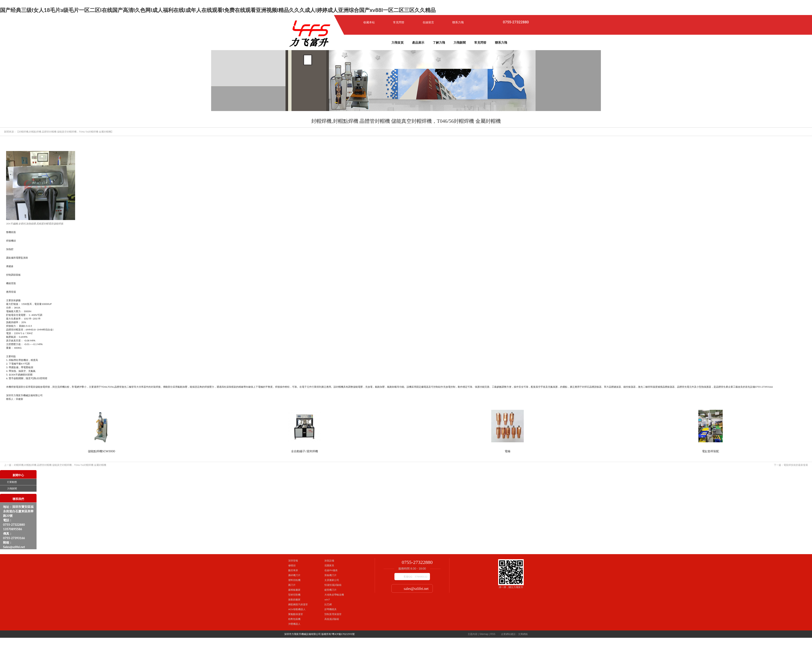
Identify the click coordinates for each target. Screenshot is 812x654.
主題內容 (473, 634)
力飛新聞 (460, 43)
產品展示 (418, 43)
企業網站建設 (508, 634)
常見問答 (399, 22)
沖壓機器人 (294, 624)
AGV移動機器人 (297, 609)
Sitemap (484, 634)
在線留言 (428, 22)
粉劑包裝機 (294, 619)
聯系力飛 (458, 22)
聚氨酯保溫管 (296, 614)
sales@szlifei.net (416, 589)
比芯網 (328, 604)
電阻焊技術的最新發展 (791, 465)
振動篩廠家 (294, 599)
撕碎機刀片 (294, 575)
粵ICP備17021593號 (343, 634)
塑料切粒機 (294, 580)
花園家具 (329, 565)
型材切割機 (294, 595)
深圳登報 (293, 561)
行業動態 (12, 482)
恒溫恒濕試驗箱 (333, 585)
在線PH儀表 (331, 570)
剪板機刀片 (330, 575)
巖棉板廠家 (294, 590)
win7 (327, 599)
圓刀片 (292, 585)
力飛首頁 (397, 43)
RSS (493, 634)
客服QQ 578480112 (416, 577)
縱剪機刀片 (330, 590)
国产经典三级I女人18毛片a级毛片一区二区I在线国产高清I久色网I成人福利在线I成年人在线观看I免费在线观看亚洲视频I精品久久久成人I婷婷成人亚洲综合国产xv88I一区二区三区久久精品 (218, 10)
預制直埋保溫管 (333, 614)
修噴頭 (292, 565)
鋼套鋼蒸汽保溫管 (298, 604)
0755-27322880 (516, 22)
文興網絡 (523, 634)
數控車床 (293, 570)
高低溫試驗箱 (332, 619)
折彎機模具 (330, 609)
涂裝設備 (329, 561)
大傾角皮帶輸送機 (334, 595)
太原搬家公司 (332, 580)
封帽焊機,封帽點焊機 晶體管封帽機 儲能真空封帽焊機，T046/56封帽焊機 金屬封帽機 (55, 465)
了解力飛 (439, 43)
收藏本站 (369, 22)
